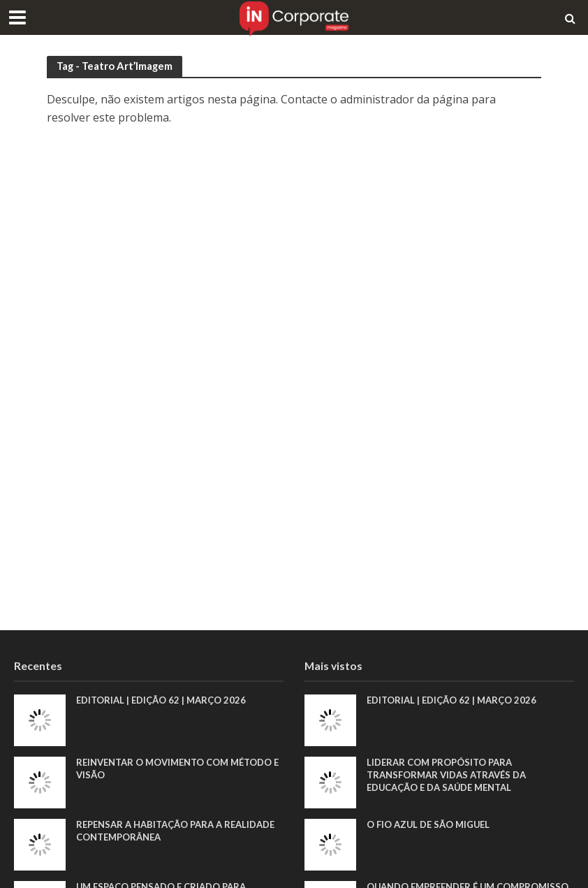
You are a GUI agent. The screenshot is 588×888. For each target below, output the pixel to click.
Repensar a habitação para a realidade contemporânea (175, 831)
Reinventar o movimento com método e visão (177, 769)
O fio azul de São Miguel (428, 824)
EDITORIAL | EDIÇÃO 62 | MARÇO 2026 (161, 700)
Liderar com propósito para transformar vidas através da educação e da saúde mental (446, 774)
